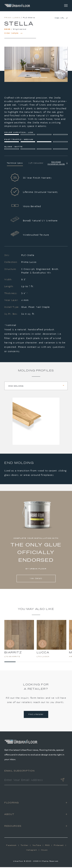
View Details (36, 579)
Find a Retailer (36, 715)
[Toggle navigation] (66, 6)
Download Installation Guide (58, 164)
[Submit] (62, 781)
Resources (13, 827)
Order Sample (13, 34)
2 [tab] (37, 76)
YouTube (37, 846)
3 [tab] (45, 76)
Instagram (32, 851)
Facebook (11, 846)
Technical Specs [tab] (15, 164)
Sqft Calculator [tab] (36, 164)
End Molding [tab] (16, 387)
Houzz (44, 851)
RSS (47, 846)
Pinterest (59, 846)
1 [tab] (29, 76)
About (9, 815)
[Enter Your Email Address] (31, 781)
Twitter (24, 846)
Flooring (12, 803)
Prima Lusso (12, 18)
